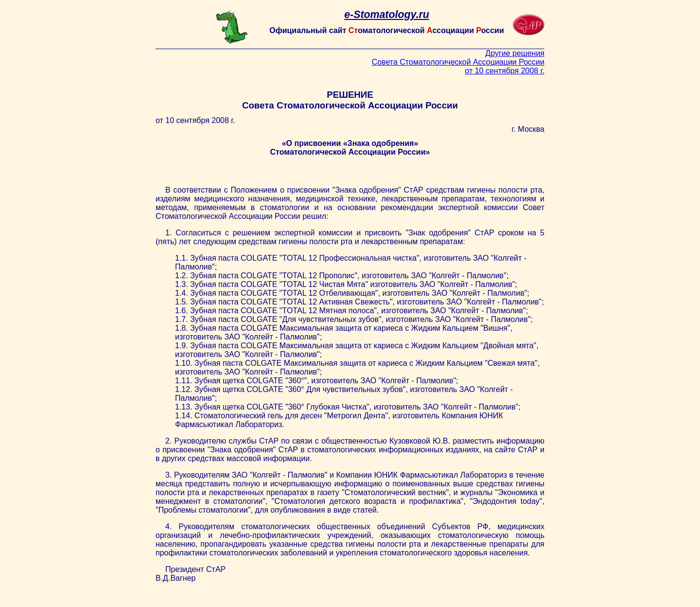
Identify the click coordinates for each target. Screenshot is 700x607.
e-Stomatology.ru (387, 15)
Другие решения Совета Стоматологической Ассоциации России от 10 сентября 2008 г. (458, 62)
